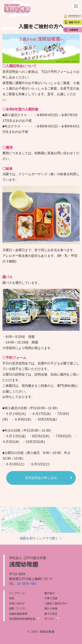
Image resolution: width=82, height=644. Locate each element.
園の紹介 (50, 593)
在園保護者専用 (18, 614)
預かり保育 (51, 609)
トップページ (17, 593)
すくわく (50, 619)
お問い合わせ (17, 603)
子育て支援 (51, 598)
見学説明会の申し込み (41, 478)
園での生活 (51, 614)
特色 (12, 598)
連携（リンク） (18, 609)
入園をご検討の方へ (56, 603)
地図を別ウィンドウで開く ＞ (41, 538)
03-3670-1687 (27, 584)
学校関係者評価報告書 (22, 619)
